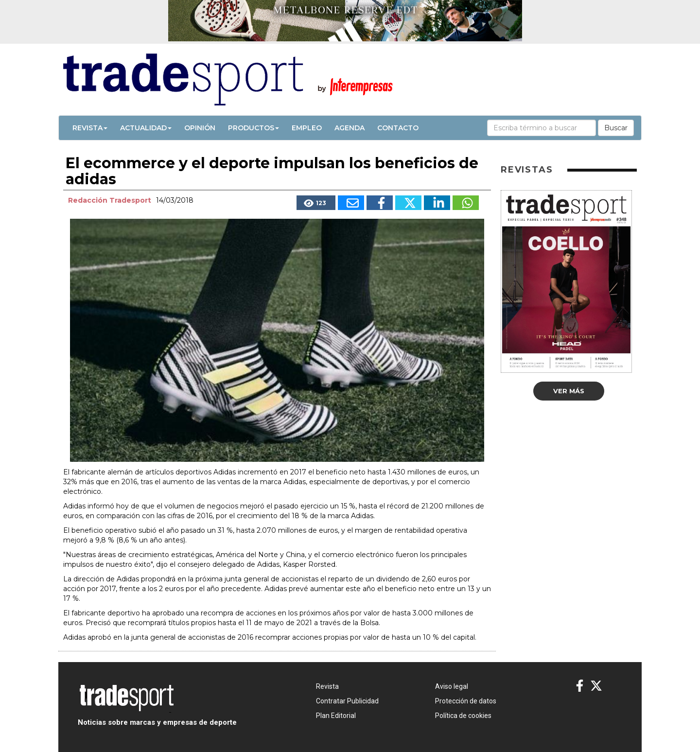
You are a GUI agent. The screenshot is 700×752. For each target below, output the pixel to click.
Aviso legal (452, 686)
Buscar (616, 128)
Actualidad (146, 128)
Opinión (200, 128)
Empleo (307, 128)
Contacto (398, 128)
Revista (90, 128)
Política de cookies (463, 716)
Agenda (350, 128)
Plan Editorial (336, 716)
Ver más (569, 391)
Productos (254, 128)
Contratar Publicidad (347, 701)
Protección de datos (466, 701)
